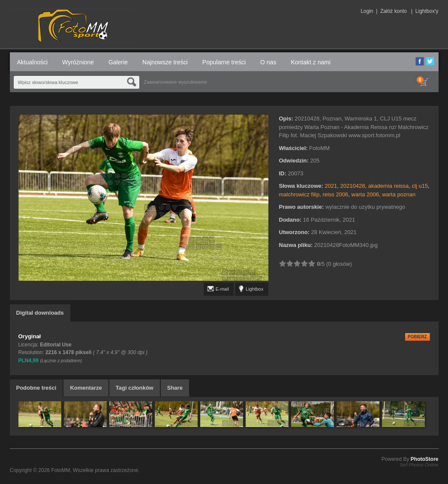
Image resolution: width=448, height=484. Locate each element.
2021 (331, 186)
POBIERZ (417, 337)
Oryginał (30, 336)
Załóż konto (394, 11)
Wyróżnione (78, 62)
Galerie (118, 62)
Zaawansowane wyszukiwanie (176, 82)
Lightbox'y (427, 11)
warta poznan (399, 194)
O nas (268, 62)
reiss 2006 (335, 194)
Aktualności (33, 62)
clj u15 (420, 186)
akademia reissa (389, 186)
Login (367, 11)
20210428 (353, 186)
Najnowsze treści (165, 62)
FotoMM (60, 470)
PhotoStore (425, 459)
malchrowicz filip (299, 194)
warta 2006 (365, 194)
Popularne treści (224, 62)
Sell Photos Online (419, 465)
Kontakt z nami (311, 62)
